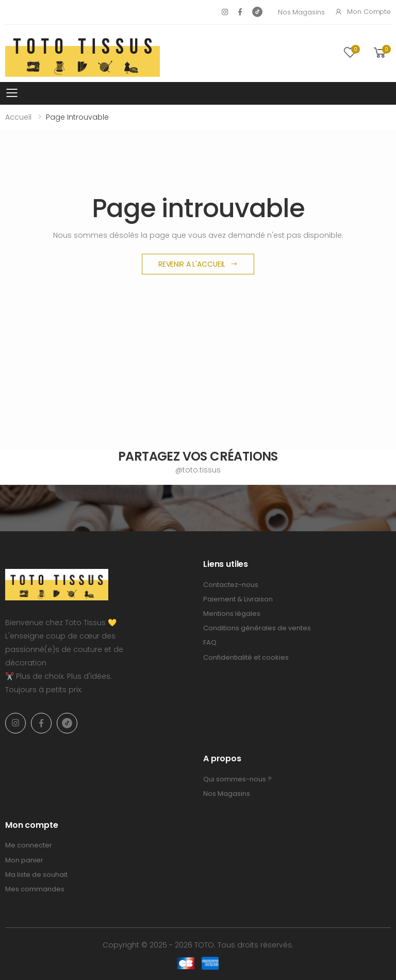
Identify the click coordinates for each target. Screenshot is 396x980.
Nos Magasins (301, 12)
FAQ (210, 642)
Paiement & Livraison (238, 599)
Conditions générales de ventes (257, 628)
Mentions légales (232, 614)
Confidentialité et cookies (246, 657)
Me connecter (29, 845)
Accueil (18, 117)
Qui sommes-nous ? (237, 779)
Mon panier (24, 860)
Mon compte (363, 12)
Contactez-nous (231, 585)
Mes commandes (35, 889)
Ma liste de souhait (36, 875)
